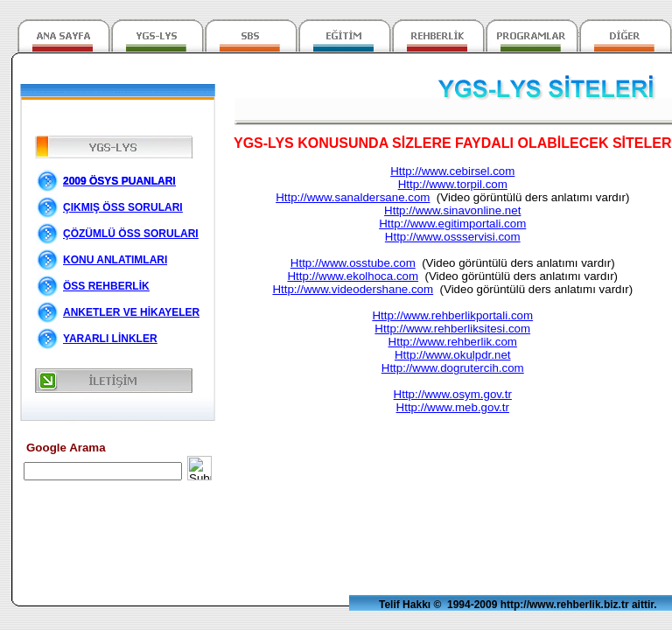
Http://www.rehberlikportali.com (452, 315)
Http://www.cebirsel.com (452, 171)
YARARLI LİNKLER (110, 339)
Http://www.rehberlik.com (453, 342)
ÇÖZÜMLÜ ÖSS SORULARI (131, 234)
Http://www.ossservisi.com (453, 237)
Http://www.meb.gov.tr (453, 407)
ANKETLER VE (131, 312)
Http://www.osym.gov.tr (453, 394)
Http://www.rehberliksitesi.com (452, 329)
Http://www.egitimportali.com (452, 224)
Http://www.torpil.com (453, 184)
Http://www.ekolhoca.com (353, 276)
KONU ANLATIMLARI (115, 260)
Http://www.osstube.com (353, 263)
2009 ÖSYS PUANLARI (119, 181)
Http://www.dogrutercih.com (453, 368)
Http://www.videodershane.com (353, 289)
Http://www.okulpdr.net (453, 355)
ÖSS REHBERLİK (106, 286)
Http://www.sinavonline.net (452, 210)
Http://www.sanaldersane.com (353, 197)
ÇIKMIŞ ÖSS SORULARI (123, 207)
